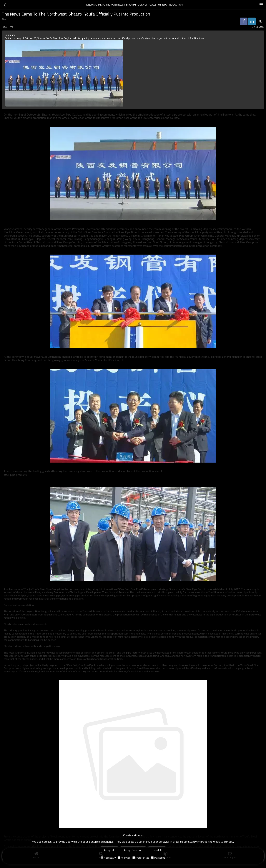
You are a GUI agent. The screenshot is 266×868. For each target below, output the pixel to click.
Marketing (158, 858)
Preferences (141, 858)
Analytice (124, 858)
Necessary (108, 858)
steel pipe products (15, 475)
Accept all (109, 850)
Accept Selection (133, 850)
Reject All (157, 850)
